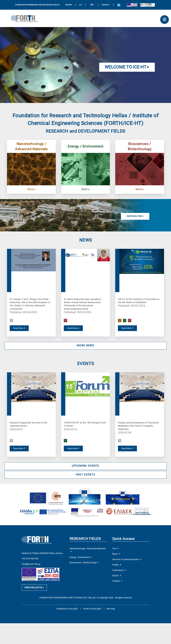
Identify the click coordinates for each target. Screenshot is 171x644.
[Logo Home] (26, 18)
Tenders (117, 582)
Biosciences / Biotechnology (140, 146)
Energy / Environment (85, 146)
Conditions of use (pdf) (67, 608)
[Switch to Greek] (92, 5)
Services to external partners (127, 560)
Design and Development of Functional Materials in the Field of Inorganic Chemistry (138, 426)
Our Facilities (135, 216)
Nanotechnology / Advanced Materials (31, 146)
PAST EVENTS (85, 475)
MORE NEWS (85, 346)
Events (117, 576)
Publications (119, 571)
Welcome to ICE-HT (127, 67)
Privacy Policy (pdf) (93, 608)
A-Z (80, 5)
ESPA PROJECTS (34, 587)
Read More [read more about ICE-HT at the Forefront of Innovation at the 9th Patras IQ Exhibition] (127, 328)
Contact (106, 5)
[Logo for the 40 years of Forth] (148, 5)
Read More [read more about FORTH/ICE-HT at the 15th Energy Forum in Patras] (73, 448)
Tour (115, 549)
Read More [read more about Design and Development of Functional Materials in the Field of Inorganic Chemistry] (127, 448)
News (116, 555)
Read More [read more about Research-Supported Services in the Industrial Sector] (19, 448)
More (31, 189)
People (117, 565)
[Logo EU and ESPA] (132, 5)
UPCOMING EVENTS (85, 466)
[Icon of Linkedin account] (119, 5)
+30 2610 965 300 (30, 557)
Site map (111, 608)
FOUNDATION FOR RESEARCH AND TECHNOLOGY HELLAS (37, 5)
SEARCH (69, 5)
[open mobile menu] (164, 20)
